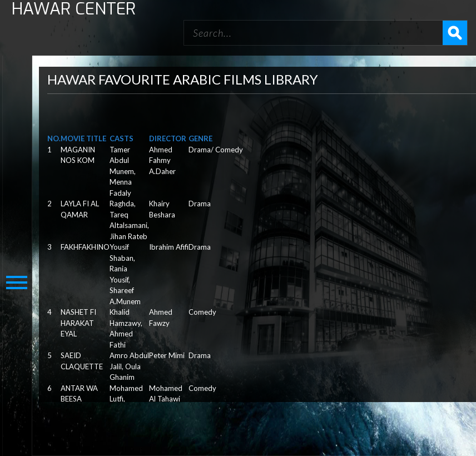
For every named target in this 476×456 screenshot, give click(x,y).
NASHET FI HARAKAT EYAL (78, 323)
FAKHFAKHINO (85, 247)
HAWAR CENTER (74, 9)
